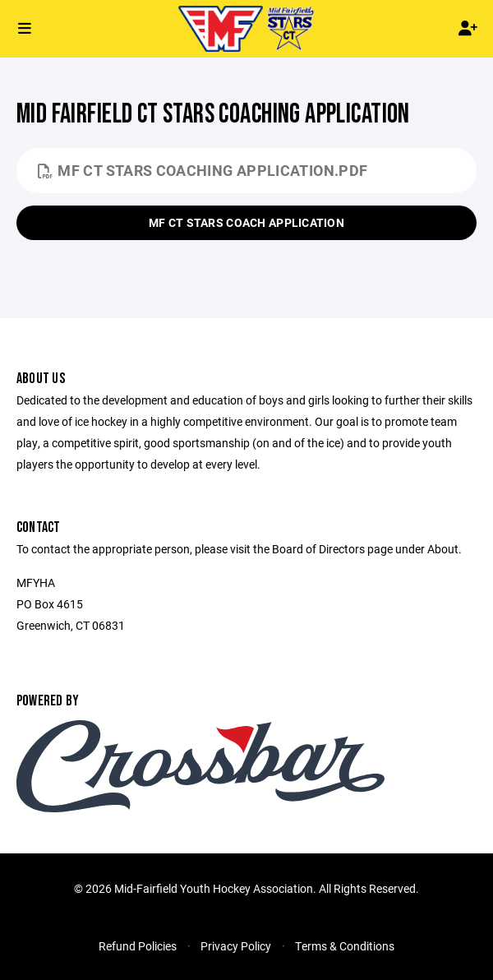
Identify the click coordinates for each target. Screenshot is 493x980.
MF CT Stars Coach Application (246, 222)
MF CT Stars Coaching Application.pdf (203, 170)
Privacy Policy (236, 946)
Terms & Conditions (345, 946)
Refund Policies (138, 946)
